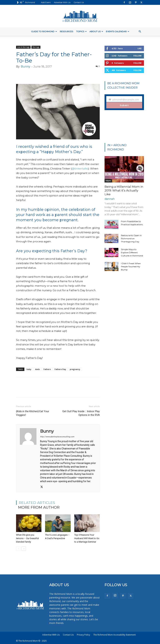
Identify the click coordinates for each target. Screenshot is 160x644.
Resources (66, 31)
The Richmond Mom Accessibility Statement (114, 635)
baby (29, 369)
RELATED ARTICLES (37, 503)
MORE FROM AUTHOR (39, 507)
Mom (108, 181)
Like (140, 48)
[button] (140, 32)
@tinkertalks (80, 169)
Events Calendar (118, 31)
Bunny (25, 67)
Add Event (46, 2)
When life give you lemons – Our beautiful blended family (27, 538)
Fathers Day (60, 369)
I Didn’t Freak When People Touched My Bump (131, 267)
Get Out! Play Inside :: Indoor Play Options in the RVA (81, 413)
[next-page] (24, 549)
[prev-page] (18, 549)
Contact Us (79, 2)
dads (37, 369)
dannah (110, 199)
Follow (137, 56)
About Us (96, 31)
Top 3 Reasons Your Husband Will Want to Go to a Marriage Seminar (87, 538)
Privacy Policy (83, 635)
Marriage (36, 47)
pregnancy (75, 369)
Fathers (47, 369)
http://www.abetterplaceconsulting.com (57, 437)
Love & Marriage (23, 47)
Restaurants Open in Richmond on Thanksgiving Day (131, 238)
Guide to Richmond (44, 31)
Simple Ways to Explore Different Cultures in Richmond (132, 252)
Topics (81, 31)
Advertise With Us (62, 2)
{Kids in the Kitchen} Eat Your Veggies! (33, 413)
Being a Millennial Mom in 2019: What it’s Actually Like (124, 190)
